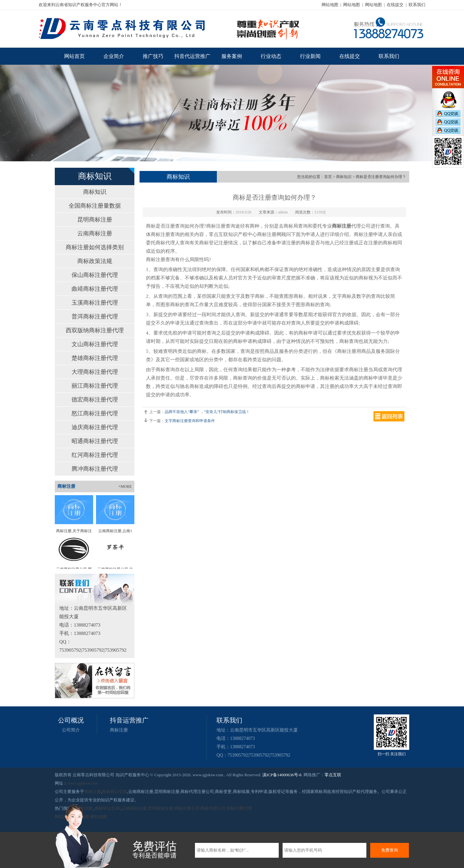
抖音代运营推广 (192, 56)
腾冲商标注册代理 (95, 469)
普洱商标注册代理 (95, 316)
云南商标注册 (95, 233)
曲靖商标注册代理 (95, 289)
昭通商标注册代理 (95, 441)
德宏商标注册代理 (95, 400)
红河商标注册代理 (95, 455)
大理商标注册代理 (95, 372)
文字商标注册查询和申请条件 (190, 421)
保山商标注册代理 (95, 275)
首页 (328, 177)
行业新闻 (310, 56)
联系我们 (417, 5)
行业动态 (271, 56)
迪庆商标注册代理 (95, 427)
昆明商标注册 (95, 220)
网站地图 (330, 5)
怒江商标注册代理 (95, 413)
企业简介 (114, 56)
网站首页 (74, 56)
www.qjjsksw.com (83, 783)
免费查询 (390, 850)
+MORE (125, 486)
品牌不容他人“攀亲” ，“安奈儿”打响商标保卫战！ (207, 412)
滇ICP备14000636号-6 (282, 775)
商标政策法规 (95, 261)
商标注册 (119, 730)
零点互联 (333, 775)
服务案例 (232, 56)
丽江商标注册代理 (95, 386)
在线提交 (395, 5)
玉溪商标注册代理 (95, 303)
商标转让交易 (114, 792)
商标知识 (95, 192)
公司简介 (71, 730)
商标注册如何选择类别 (95, 247)
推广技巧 (153, 56)
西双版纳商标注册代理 (95, 330)
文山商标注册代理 (95, 344)
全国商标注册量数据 (95, 206)
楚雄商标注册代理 (95, 358)
